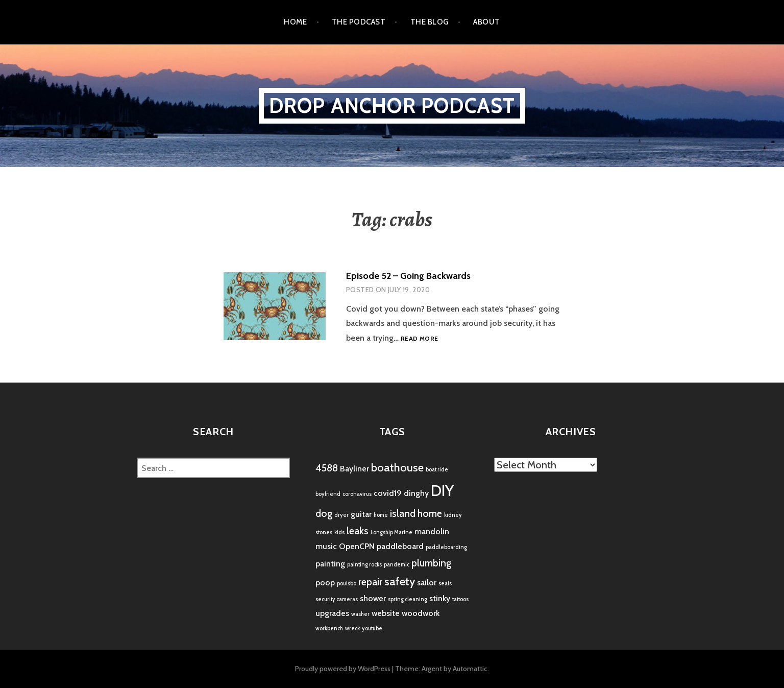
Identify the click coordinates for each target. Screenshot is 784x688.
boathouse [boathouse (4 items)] (397, 468)
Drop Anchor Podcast (392, 105)
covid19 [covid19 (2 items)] (388, 493)
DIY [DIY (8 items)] (442, 491)
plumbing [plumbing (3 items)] (431, 563)
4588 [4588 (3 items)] (327, 468)
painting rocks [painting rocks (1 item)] (364, 565)
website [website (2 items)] (386, 613)
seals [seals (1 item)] (445, 584)
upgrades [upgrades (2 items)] (332, 613)
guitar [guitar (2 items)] (361, 514)
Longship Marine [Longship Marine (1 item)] (391, 532)
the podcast (359, 22)
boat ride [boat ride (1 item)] (437, 470)
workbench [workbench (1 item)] (329, 628)
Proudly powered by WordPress (343, 669)
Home (295, 22)
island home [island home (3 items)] (416, 513)
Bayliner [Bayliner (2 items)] (354, 469)
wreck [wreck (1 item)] (352, 628)
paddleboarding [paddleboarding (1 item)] (446, 547)
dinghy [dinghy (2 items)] (416, 493)
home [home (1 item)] (381, 515)
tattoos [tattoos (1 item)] (460, 599)
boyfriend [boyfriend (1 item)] (328, 494)
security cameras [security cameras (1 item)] (337, 599)
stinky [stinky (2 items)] (440, 598)
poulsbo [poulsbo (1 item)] (347, 584)
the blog (430, 22)
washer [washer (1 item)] (360, 614)
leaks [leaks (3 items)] (358, 531)
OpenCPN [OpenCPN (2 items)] (357, 546)
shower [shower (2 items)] (373, 598)
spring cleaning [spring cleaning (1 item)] (408, 599)
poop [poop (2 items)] (325, 583)
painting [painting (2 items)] (330, 564)
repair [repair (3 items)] (370, 582)
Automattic (470, 669)
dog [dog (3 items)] (324, 513)
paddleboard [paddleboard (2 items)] (400, 546)
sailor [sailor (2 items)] (427, 583)
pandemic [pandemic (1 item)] (397, 565)
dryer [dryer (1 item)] (341, 515)
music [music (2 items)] (326, 546)
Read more (419, 339)
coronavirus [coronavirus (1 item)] (357, 494)
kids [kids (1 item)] (339, 532)
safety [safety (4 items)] (400, 582)
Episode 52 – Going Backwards (408, 276)
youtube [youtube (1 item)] (372, 628)
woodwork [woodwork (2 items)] (421, 613)
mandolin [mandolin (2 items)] (432, 531)
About (486, 22)
